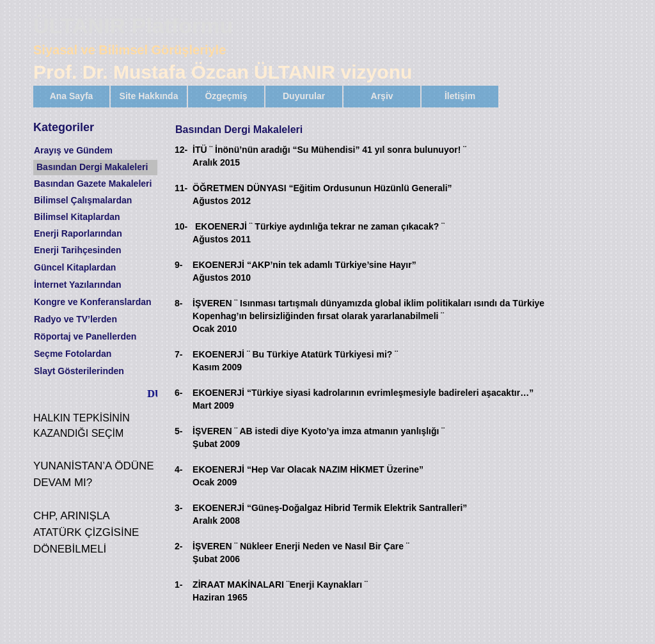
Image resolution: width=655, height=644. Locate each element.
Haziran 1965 (220, 597)
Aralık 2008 (216, 521)
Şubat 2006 (216, 559)
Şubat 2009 (216, 444)
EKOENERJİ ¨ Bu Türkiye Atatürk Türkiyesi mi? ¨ (295, 354)
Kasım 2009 (217, 367)
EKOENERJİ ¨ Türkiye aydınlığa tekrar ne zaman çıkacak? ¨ (320, 226)
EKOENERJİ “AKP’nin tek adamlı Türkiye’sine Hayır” (304, 265)
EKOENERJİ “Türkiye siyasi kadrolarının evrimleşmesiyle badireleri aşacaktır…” (363, 393)
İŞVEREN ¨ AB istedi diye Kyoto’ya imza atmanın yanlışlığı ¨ (319, 431)
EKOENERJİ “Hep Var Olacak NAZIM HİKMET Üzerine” (308, 469)
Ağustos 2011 (222, 239)
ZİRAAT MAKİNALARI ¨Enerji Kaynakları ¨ (280, 585)
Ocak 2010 (215, 329)
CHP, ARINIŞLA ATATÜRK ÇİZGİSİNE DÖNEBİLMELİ (86, 532)
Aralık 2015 (216, 162)
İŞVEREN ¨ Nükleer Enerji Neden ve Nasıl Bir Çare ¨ (301, 546)
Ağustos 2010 (222, 278)
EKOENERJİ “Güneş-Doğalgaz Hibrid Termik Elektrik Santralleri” (330, 508)
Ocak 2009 (215, 482)
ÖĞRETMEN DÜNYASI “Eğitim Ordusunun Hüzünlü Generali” (322, 188)
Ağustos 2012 (222, 201)
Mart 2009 (213, 405)
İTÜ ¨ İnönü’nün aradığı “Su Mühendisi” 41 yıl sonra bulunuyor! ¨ (329, 150)
